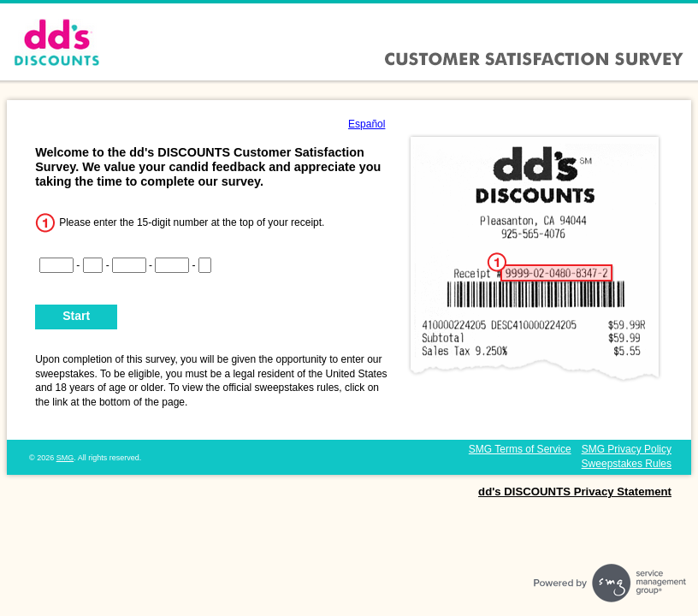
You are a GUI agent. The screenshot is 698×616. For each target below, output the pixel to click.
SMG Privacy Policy (627, 449)
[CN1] (56, 265)
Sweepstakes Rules (627, 464)
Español (367, 124)
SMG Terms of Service (520, 449)
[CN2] (93, 265)
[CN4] (172, 265)
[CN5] (205, 265)
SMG (65, 458)
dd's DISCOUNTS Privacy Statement (575, 492)
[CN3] (129, 265)
